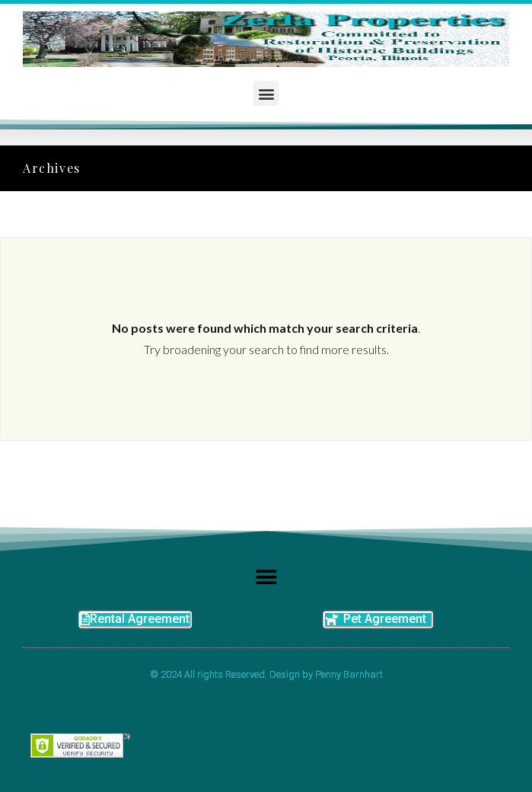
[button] (266, 93)
